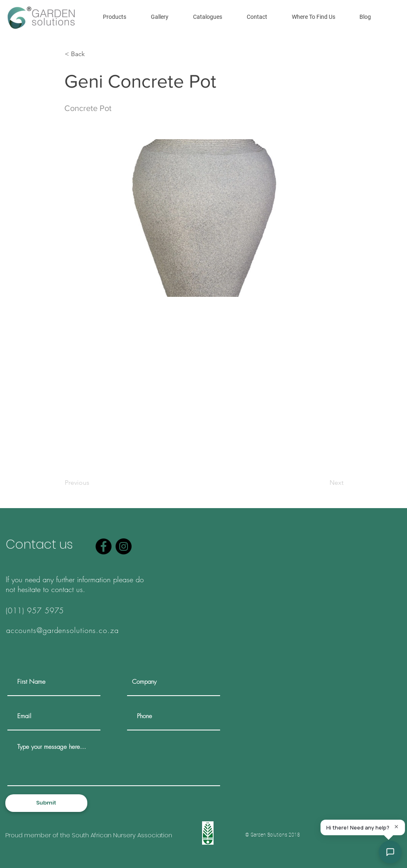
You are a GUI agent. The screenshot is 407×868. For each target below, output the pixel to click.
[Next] (323, 483)
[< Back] (92, 54)
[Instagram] (124, 546)
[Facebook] (103, 546)
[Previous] (92, 483)
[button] (115, 17)
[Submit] (46, 803)
